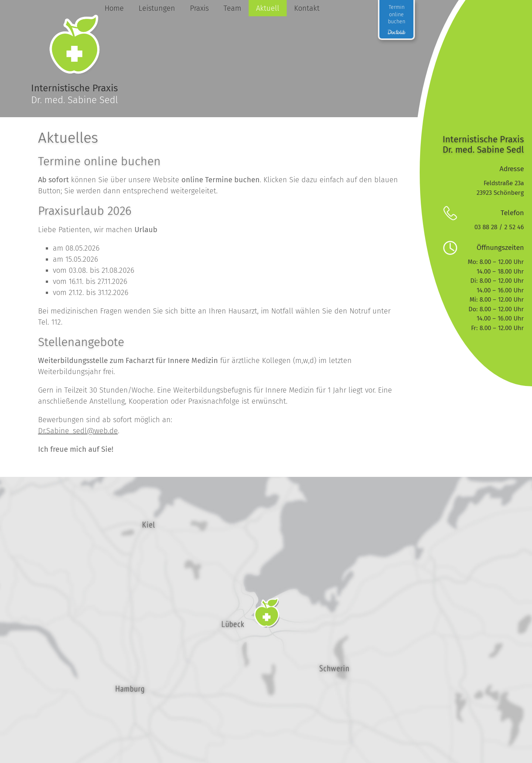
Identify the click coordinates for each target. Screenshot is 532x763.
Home (114, 8)
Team (232, 8)
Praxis (199, 8)
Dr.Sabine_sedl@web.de (78, 431)
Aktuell (267, 8)
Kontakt (306, 8)
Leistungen (156, 8)
